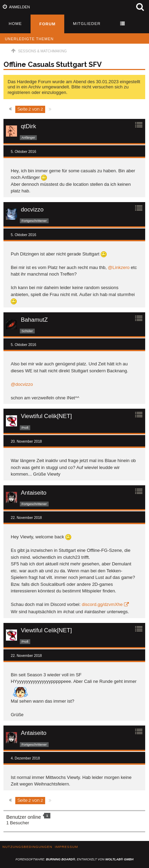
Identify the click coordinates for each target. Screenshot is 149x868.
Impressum (67, 847)
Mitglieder (87, 24)
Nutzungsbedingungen (27, 847)
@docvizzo (22, 384)
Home (15, 24)
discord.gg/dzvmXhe (102, 604)
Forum (47, 24)
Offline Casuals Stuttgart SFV (53, 64)
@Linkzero (119, 267)
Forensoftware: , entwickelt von (74, 859)
